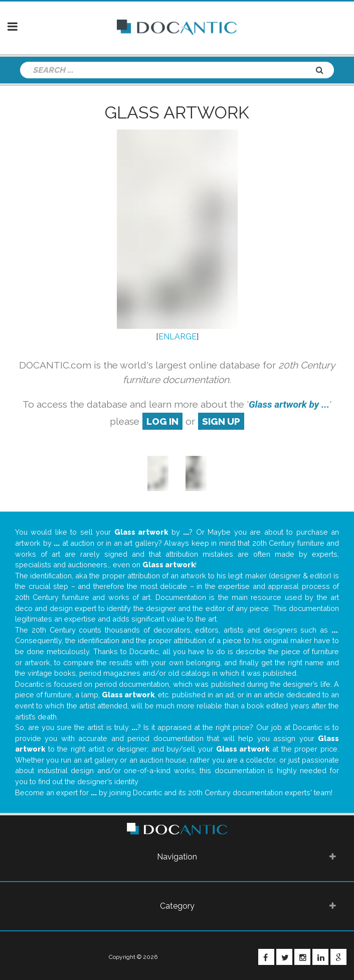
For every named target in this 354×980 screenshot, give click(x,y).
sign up (221, 421)
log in (162, 421)
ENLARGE (178, 337)
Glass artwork (177, 112)
